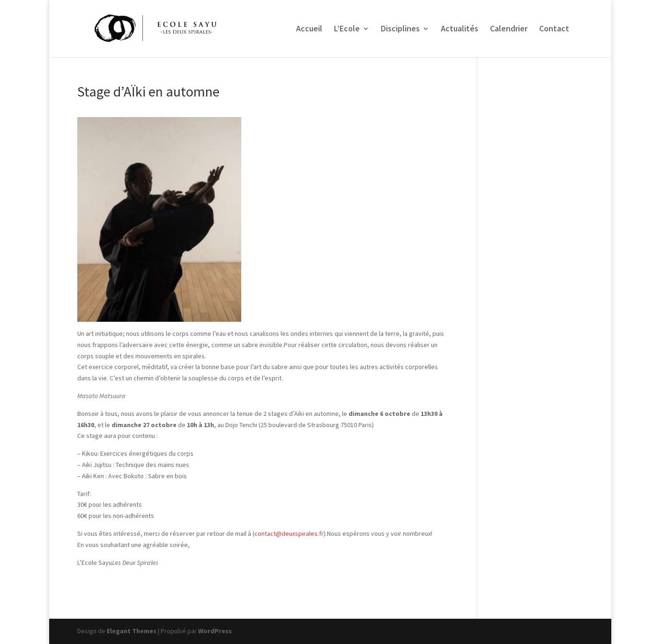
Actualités (460, 30)
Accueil (309, 30)
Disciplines (400, 30)
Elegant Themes (132, 631)
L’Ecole (347, 30)
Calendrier (509, 30)
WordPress (215, 631)
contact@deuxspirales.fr (289, 533)
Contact (554, 30)
